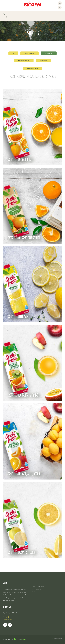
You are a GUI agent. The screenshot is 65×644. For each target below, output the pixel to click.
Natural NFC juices (29, 53)
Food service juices (32, 68)
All (13, 53)
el (60, 7)
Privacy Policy (37, 589)
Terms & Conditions (38, 586)
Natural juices (49, 53)
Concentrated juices (24, 61)
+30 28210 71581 (8, 620)
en (60, 3)
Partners (35, 592)
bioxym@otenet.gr (9, 617)
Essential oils (43, 61)
